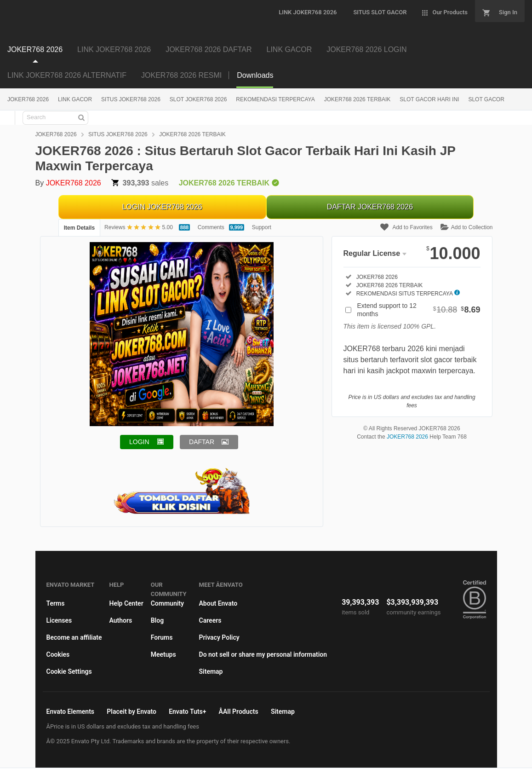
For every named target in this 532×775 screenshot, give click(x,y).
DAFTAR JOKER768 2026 (370, 207)
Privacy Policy (219, 637)
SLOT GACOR (486, 99)
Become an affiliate (74, 637)
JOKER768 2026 (35, 49)
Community (167, 603)
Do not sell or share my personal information (263, 654)
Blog (157, 620)
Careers (210, 620)
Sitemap (211, 671)
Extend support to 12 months (419, 310)
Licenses (59, 620)
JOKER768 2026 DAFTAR (209, 49)
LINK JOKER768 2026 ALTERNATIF (67, 75)
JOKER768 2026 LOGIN (366, 49)
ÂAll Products (239, 711)
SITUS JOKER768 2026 (131, 99)
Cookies (58, 654)
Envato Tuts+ (187, 711)
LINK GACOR (289, 49)
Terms (56, 603)
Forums (162, 637)
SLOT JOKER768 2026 (198, 99)
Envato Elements (71, 711)
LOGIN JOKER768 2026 (162, 207)
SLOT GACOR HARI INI (429, 99)
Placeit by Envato (132, 711)
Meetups (163, 654)
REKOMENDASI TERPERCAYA (275, 99)
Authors (120, 620)
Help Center (126, 603)
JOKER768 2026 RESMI (181, 75)
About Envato (218, 603)
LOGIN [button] (139, 442)
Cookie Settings (69, 671)
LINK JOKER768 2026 (114, 49)
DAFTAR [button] (202, 442)
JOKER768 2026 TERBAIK (358, 99)
